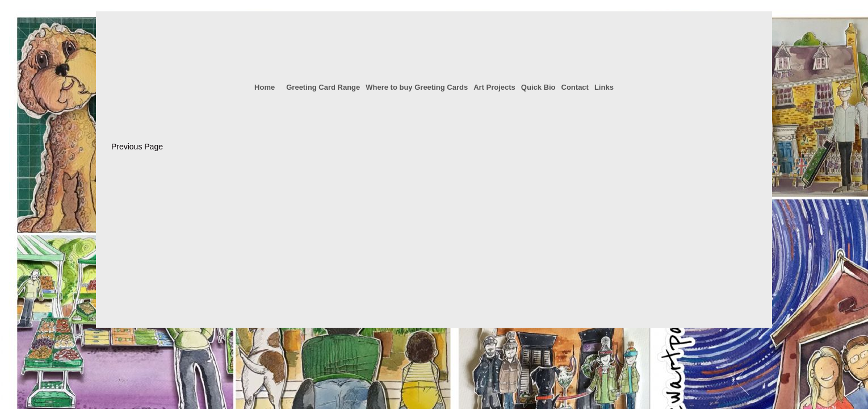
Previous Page (137, 147)
